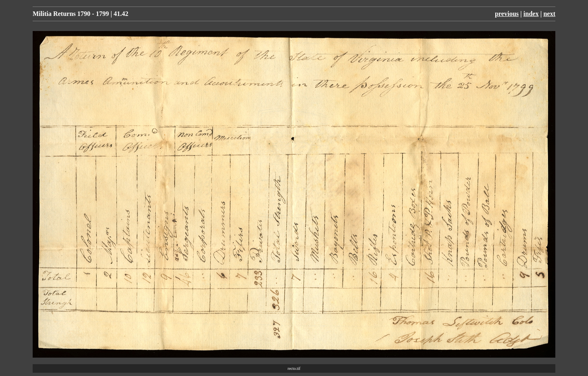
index (531, 14)
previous (507, 14)
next (549, 14)
